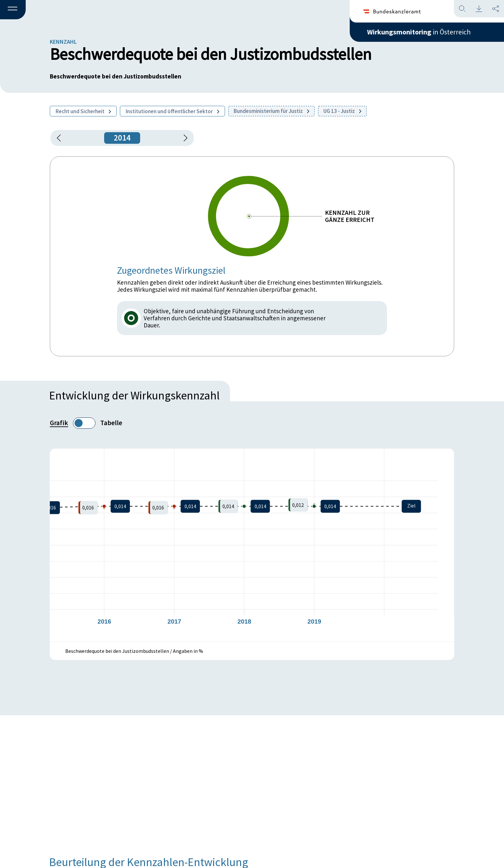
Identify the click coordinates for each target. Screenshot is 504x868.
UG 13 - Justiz (342, 111)
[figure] (252, 545)
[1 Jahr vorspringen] (183, 138)
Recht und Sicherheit (83, 111)
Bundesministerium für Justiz (271, 111)
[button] (13, 10)
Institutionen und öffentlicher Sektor (172, 111)
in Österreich (419, 32)
